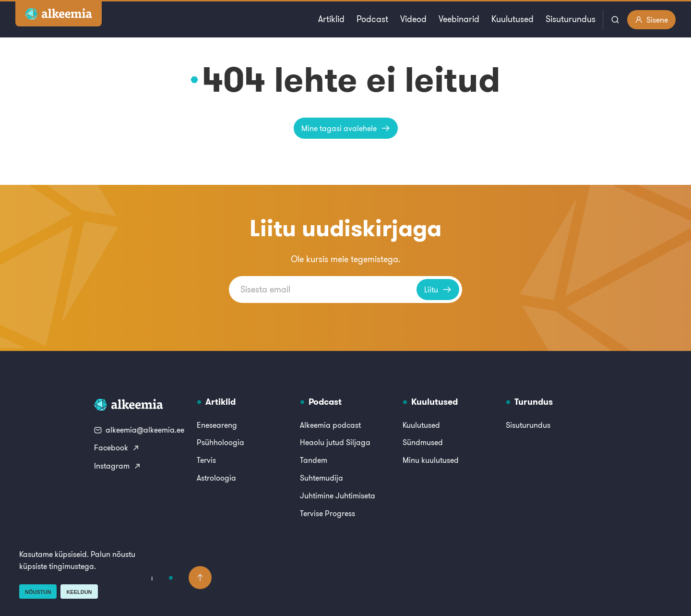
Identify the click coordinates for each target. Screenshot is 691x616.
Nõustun (38, 592)
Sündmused (423, 442)
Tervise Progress (328, 513)
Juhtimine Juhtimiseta (338, 495)
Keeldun (79, 592)
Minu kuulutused (431, 460)
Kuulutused (512, 19)
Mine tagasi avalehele (346, 128)
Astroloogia (216, 478)
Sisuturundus (571, 19)
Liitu (438, 290)
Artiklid (331, 19)
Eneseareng (217, 425)
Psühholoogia (220, 442)
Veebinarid (459, 19)
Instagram (118, 466)
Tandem (314, 460)
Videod (413, 19)
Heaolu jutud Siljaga (335, 442)
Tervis (206, 460)
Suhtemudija (322, 478)
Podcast (372, 19)
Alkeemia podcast (330, 425)
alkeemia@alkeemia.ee (139, 430)
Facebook (117, 447)
